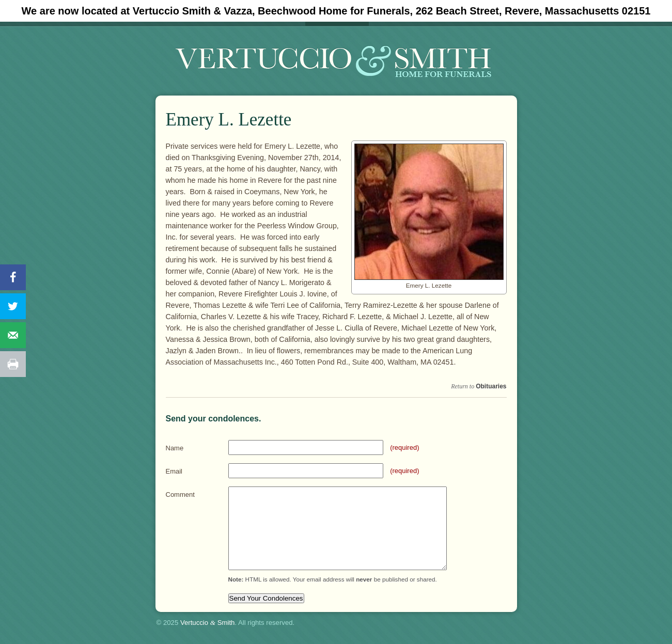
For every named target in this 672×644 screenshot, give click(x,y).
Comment (180, 494)
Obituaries (491, 386)
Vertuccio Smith (208, 623)
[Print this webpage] (13, 364)
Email (174, 471)
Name (175, 448)
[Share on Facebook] (13, 277)
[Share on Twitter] (13, 306)
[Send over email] (13, 335)
